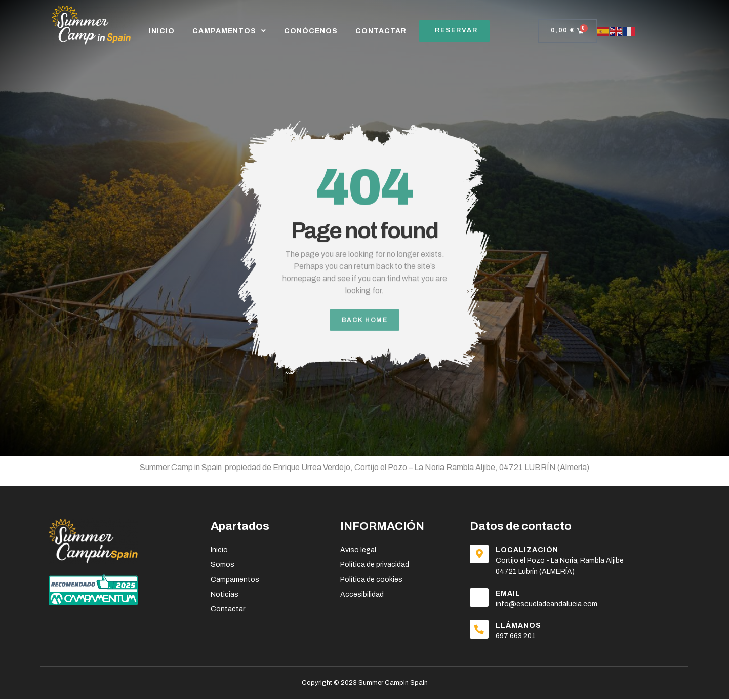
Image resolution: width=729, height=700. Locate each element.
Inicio (162, 31)
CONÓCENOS (311, 31)
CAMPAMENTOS (229, 31)
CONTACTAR (381, 31)
